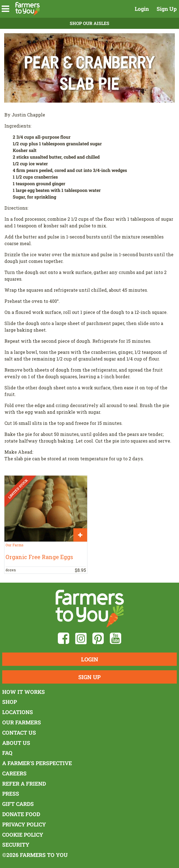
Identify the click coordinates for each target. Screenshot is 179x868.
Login (142, 9)
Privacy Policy (24, 824)
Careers (14, 773)
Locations (18, 712)
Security (16, 845)
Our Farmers (22, 722)
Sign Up (167, 9)
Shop (10, 702)
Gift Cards (18, 804)
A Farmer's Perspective (37, 763)
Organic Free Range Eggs (39, 557)
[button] (5, 9)
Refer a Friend (24, 784)
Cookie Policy (23, 835)
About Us (16, 743)
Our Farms (15, 545)
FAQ (7, 753)
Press (11, 794)
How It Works (24, 692)
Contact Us (19, 733)
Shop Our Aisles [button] (89, 23)
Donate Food (21, 814)
